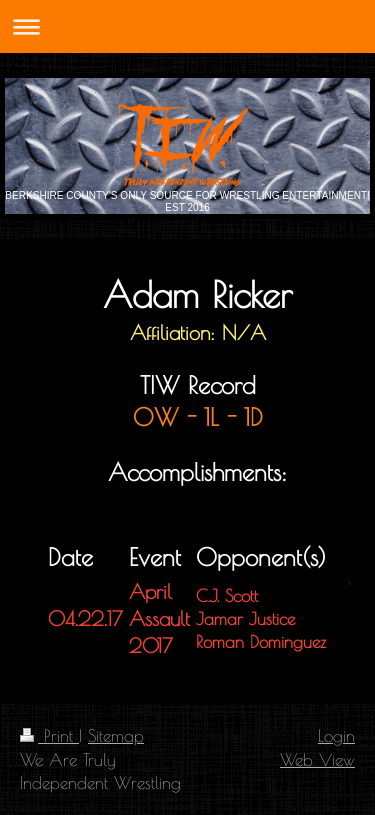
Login (336, 735)
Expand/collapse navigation (187, 26)
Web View (317, 759)
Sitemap (116, 735)
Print (49, 735)
